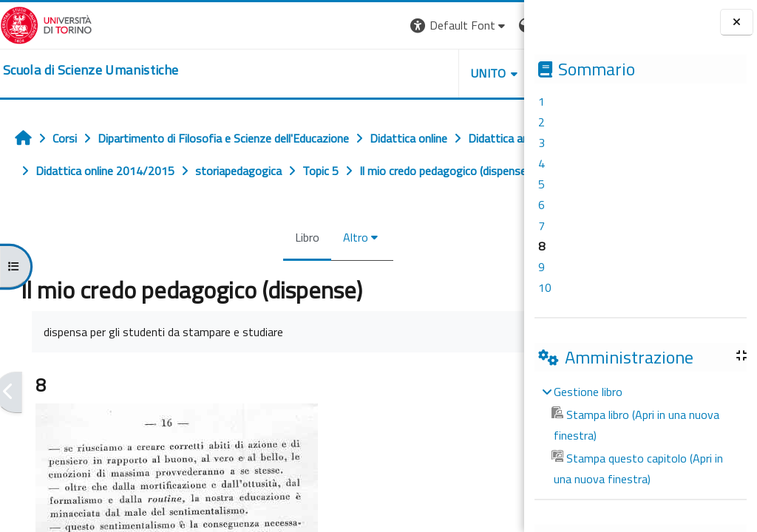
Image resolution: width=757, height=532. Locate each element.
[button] (321, 25)
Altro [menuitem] (287, 270)
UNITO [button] (351, 73)
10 (545, 287)
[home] (91, 70)
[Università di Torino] (46, 24)
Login (499, 25)
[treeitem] (640, 435)
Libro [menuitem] (238, 270)
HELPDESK (435, 73)
